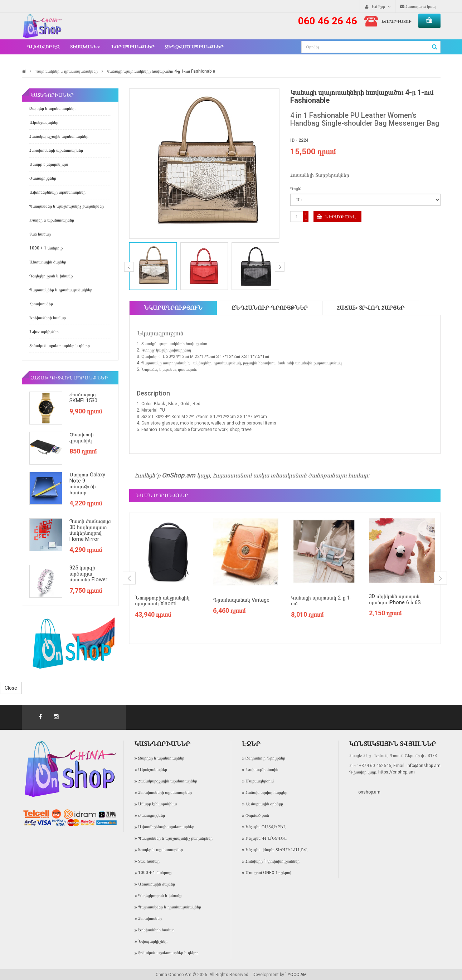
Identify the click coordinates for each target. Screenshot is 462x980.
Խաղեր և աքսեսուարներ (52, 220)
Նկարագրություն (173, 308)
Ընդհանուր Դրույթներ (270, 308)
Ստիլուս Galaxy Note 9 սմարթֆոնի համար (87, 484)
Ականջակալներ (44, 122)
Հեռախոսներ (41, 304)
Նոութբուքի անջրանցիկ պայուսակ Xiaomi (162, 601)
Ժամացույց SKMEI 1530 (83, 397)
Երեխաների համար (48, 318)
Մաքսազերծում (260, 781)
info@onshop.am (423, 766)
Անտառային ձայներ (48, 262)
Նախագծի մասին (262, 770)
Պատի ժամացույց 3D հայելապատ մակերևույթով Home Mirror (90, 530)
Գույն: (296, 189)
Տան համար (40, 234)
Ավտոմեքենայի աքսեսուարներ (57, 192)
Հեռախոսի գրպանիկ (82, 438)
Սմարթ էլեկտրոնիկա (49, 164)
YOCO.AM (297, 975)
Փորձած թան (257, 815)
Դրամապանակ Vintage (241, 600)
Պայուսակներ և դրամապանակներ (66, 71)
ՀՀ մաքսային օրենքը (264, 804)
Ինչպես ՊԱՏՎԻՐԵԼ (266, 827)
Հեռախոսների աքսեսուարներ (56, 150)
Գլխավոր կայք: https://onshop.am (382, 772)
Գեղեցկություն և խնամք (51, 276)
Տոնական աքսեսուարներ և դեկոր (60, 346)
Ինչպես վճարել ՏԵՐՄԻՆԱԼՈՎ (276, 850)
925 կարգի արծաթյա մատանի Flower (88, 574)
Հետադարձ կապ (418, 6)
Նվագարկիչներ (44, 332)
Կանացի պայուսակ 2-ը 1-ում (321, 601)
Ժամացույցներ (43, 178)
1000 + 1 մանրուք (46, 248)
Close (11, 688)
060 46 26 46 (328, 21)
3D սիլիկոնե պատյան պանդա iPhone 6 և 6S (395, 599)
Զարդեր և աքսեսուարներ (52, 108)
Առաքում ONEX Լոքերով (268, 873)
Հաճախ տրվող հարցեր (371, 308)
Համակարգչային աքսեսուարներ (59, 136)
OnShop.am (179, 475)
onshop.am (369, 792)
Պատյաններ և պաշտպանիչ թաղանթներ (67, 206)
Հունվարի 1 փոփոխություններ (273, 861)
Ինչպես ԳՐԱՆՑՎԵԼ (266, 838)
